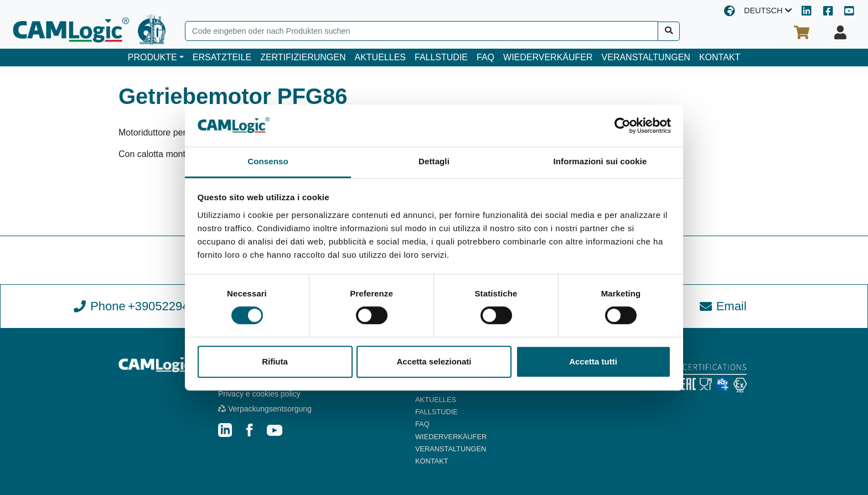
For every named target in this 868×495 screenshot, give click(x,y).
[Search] (422, 31)
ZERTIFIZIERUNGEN (303, 57)
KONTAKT (720, 57)
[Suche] (669, 31)
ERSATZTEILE (222, 57)
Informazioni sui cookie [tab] (600, 162)
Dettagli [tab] (434, 162)
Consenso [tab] (268, 162)
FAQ (485, 57)
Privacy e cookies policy (259, 394)
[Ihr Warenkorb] (802, 33)
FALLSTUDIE (441, 57)
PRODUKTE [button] (153, 57)
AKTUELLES (380, 57)
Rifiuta (275, 361)
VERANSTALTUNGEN (646, 57)
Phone (145, 306)
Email (723, 306)
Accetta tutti (593, 361)
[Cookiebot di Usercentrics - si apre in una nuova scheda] (622, 126)
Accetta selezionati (434, 361)
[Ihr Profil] (840, 33)
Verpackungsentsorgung (265, 409)
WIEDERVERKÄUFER (548, 57)
